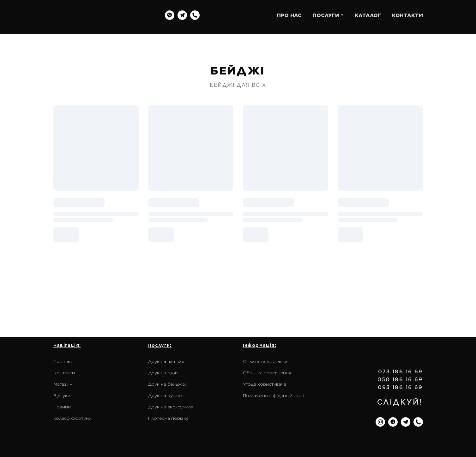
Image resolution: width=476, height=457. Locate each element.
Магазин (63, 384)
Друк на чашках (166, 361)
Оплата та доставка (265, 361)
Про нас (63, 361)
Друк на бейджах (168, 384)
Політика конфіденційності (274, 395)
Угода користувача (265, 384)
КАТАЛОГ (368, 15)
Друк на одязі (164, 373)
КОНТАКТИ (407, 15)
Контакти (64, 373)
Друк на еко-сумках (171, 407)
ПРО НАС (289, 15)
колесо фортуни (72, 418)
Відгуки (62, 395)
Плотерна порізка (168, 418)
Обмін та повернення (267, 373)
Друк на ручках (166, 395)
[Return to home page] (94, 15)
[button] (170, 15)
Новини (62, 407)
